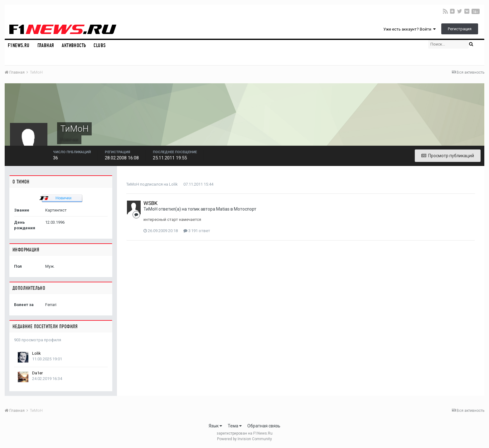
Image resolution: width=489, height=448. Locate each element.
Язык (215, 426)
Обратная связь (264, 426)
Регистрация (460, 29)
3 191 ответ (197, 231)
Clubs (99, 45)
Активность (74, 45)
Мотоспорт (245, 209)
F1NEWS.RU (19, 45)
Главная (46, 45)
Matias (223, 209)
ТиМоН (133, 184)
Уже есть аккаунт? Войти (409, 29)
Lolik (36, 353)
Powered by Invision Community (244, 439)
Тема (235, 426)
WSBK (150, 203)
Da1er (37, 373)
